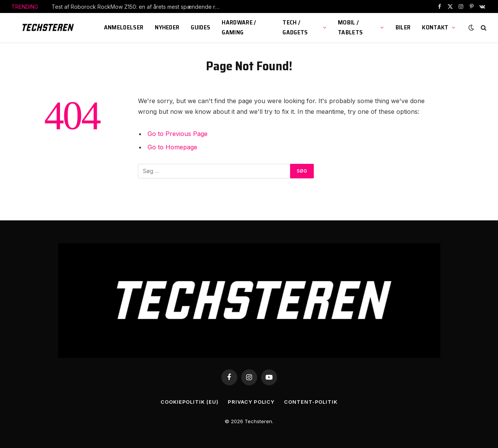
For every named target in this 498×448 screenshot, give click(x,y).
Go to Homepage (172, 147)
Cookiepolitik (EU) (189, 402)
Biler (403, 27)
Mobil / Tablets (350, 27)
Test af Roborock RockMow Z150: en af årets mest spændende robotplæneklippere (138, 7)
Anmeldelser (124, 27)
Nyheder (167, 27)
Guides (200, 27)
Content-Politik (311, 402)
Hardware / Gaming (239, 27)
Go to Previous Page (178, 134)
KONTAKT (435, 27)
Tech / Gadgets (295, 27)
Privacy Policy (251, 402)
